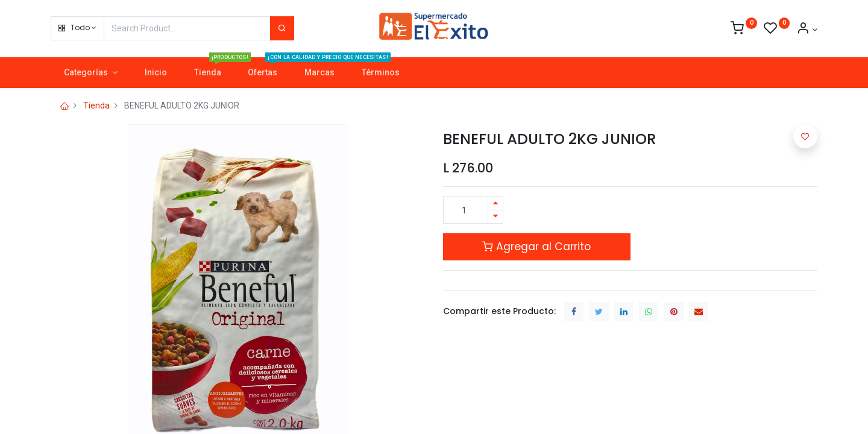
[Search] (282, 28)
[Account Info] (807, 30)
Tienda (96, 105)
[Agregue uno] (495, 203)
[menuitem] (156, 73)
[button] (77, 28)
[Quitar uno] (495, 217)
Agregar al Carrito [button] (536, 247)
